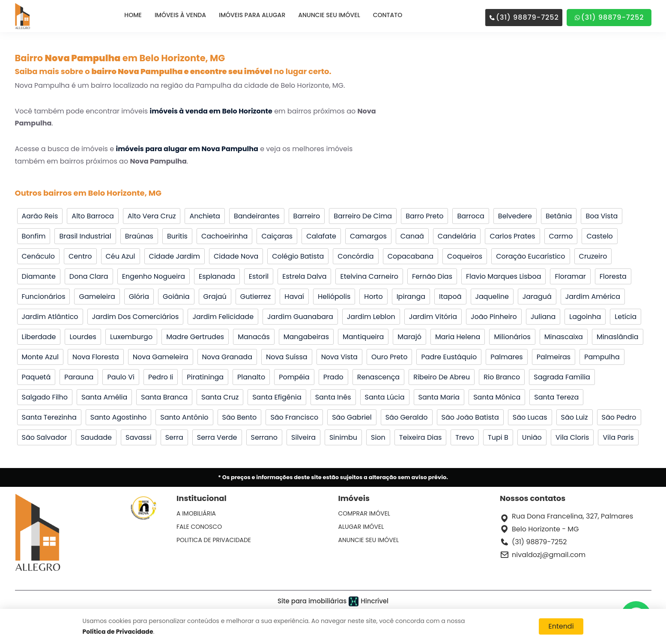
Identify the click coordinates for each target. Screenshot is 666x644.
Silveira (303, 437)
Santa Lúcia (385, 397)
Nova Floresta (96, 357)
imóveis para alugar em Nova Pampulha (187, 149)
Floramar (570, 276)
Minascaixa (564, 337)
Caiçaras (277, 236)
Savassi (139, 437)
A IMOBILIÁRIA (196, 513)
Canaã (412, 236)
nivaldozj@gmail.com (549, 555)
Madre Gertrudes (195, 337)
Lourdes (83, 337)
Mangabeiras (306, 337)
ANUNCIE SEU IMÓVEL (329, 15)
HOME (133, 15)
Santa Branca (164, 397)
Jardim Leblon (371, 317)
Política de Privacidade (118, 632)
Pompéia (294, 377)
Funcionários (44, 297)
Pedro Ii (161, 377)
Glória (139, 297)
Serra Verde (217, 437)
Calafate (321, 236)
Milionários (512, 337)
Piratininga (205, 377)
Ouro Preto (390, 357)
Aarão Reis (40, 216)
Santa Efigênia (277, 397)
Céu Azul (121, 256)
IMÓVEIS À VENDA (180, 15)
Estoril (259, 276)
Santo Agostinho (118, 417)
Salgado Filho (45, 397)
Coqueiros (465, 256)
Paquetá (36, 377)
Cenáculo (38, 256)
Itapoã (450, 297)
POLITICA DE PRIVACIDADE (214, 540)
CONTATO (388, 15)
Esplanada (217, 276)
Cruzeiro (593, 256)
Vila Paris (618, 437)
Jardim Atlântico (50, 317)
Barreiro (307, 216)
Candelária (457, 236)
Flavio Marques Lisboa (503, 276)
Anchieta (205, 216)
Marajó (409, 337)
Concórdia (355, 256)
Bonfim (34, 236)
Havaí (294, 297)
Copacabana (411, 256)
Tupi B (498, 437)
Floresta (613, 276)
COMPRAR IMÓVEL (364, 513)
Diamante (39, 276)
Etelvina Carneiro (369, 276)
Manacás (254, 337)
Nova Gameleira (161, 357)
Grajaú (215, 297)
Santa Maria (439, 397)
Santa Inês (333, 397)
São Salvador (45, 437)
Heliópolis (334, 297)
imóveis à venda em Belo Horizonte (211, 111)
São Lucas (530, 417)
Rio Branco (502, 377)
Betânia (559, 216)
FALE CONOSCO (199, 527)
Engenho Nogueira (154, 276)
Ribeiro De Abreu (442, 377)
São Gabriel (352, 417)
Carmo (561, 236)
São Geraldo (407, 417)
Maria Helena (458, 337)
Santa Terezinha (49, 417)
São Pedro (619, 417)
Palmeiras (554, 357)
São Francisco (294, 417)
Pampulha (602, 357)
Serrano (264, 437)
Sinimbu (343, 437)
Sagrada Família (562, 377)
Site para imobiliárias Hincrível (333, 601)
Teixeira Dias (421, 437)
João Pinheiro (494, 317)
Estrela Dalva (304, 276)
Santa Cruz (220, 397)
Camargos (368, 236)
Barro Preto (424, 216)
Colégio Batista (298, 256)
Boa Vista (602, 216)
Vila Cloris (572, 437)
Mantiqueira (363, 337)
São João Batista (470, 417)
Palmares (507, 357)
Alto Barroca (93, 216)
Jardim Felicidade (223, 317)
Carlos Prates (512, 236)
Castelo (599, 236)
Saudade (96, 437)
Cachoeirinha (224, 236)
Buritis (177, 236)
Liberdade (39, 337)
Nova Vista (339, 357)
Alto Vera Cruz (152, 216)
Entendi (561, 626)
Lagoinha (585, 317)
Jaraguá (537, 297)
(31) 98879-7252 (524, 17)
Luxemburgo (131, 337)
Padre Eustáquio (449, 357)
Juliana (543, 317)
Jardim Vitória (433, 317)
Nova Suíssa (287, 357)
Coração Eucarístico (530, 256)
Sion (378, 437)
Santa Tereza (556, 397)
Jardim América (593, 297)
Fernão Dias (432, 276)
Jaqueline (492, 297)
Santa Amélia (104, 397)
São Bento (240, 417)
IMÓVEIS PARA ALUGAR (252, 15)
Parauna (79, 377)
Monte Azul (40, 357)
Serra (174, 437)
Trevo (465, 437)
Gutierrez (256, 297)
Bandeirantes (257, 216)
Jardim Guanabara (300, 317)
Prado (333, 377)
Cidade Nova (236, 256)
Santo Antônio (184, 417)
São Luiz (575, 417)
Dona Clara (89, 276)
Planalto (251, 377)
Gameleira (97, 297)
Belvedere (515, 216)
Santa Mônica (497, 397)
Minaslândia (618, 337)
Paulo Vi (121, 377)
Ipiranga (411, 297)
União (532, 437)
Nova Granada (227, 357)
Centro (80, 256)
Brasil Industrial (85, 236)
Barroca (470, 216)
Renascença (378, 377)
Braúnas (139, 236)
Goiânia (176, 297)
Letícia (626, 317)
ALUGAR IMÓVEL (361, 527)
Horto (373, 297)
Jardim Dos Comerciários (136, 317)
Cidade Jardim (175, 256)
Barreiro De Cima (363, 216)
